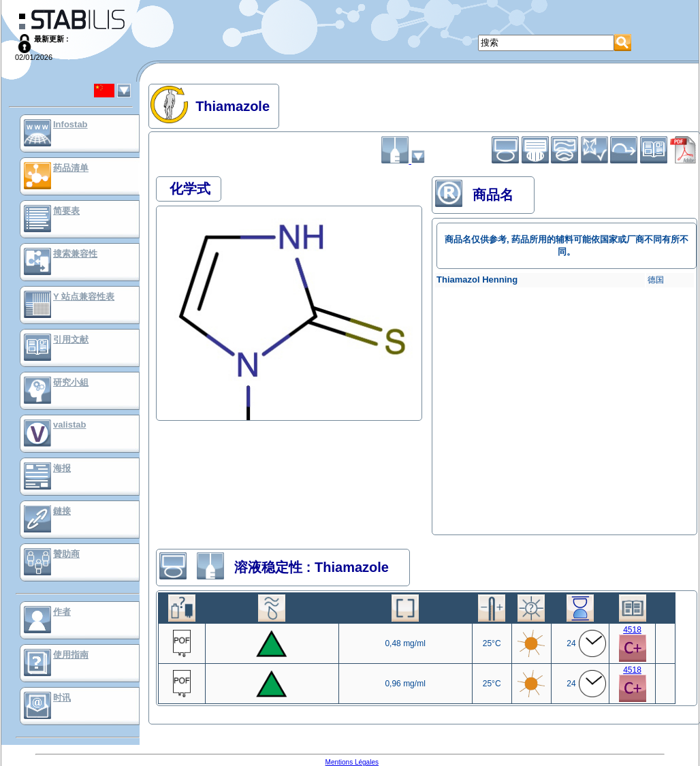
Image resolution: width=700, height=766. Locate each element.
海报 (62, 468)
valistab (69, 425)
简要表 (66, 211)
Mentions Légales (352, 762)
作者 (62, 612)
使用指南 (71, 655)
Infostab (70, 124)
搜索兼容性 (75, 254)
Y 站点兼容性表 (84, 297)
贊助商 (66, 554)
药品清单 (71, 168)
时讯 (62, 698)
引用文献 (71, 339)
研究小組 (71, 382)
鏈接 (62, 511)
